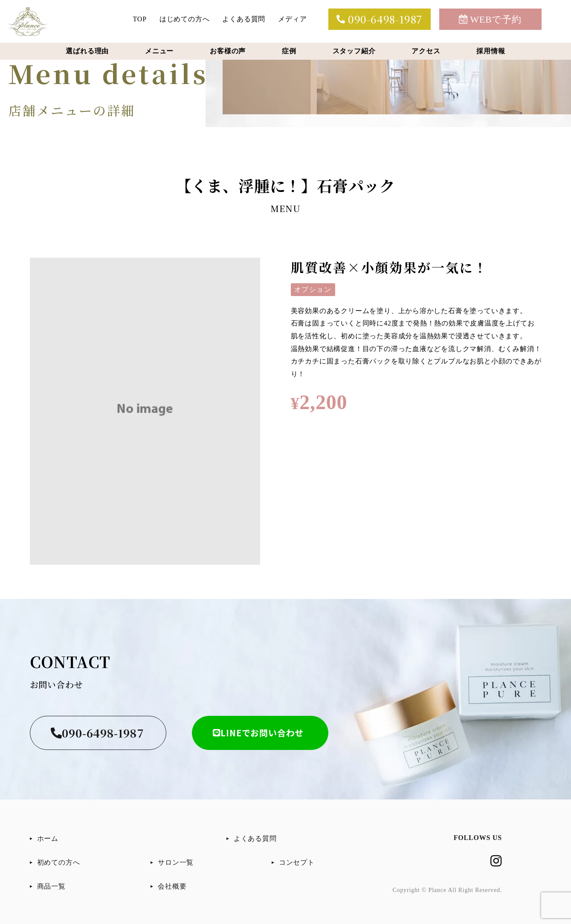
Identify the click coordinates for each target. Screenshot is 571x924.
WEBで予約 (490, 19)
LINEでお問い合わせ (258, 733)
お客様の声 (228, 51)
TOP (140, 19)
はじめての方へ (185, 19)
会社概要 (172, 886)
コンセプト (297, 862)
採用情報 (491, 51)
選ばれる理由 (87, 51)
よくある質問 (244, 19)
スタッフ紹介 (354, 51)
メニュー (159, 51)
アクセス (426, 51)
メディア (292, 19)
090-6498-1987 (379, 19)
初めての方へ (59, 862)
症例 (289, 51)
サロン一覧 (176, 862)
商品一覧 (51, 886)
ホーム (48, 838)
